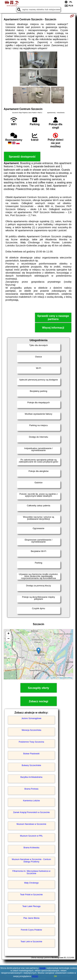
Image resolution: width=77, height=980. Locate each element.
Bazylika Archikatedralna (31, 777)
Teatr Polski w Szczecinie (31, 895)
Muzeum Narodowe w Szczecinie (31, 824)
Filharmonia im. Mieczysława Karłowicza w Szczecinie (31, 872)
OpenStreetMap (66, 678)
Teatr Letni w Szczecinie (31, 942)
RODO (35, 976)
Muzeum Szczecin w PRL (31, 836)
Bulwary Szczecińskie (31, 765)
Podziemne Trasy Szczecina (31, 742)
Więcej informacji (53, 328)
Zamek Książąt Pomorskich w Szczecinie (31, 812)
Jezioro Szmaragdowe (31, 718)
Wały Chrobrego (31, 883)
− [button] (8, 639)
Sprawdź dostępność (22, 157)
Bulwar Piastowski (31, 754)
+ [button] (8, 634)
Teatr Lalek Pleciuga (31, 906)
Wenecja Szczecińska (31, 730)
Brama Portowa (31, 789)
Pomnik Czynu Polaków (31, 930)
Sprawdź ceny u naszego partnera (53, 317)
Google (43, 968)
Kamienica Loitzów (31, 801)
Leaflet (53, 678)
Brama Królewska (31, 848)
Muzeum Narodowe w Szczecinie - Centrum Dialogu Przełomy (31, 861)
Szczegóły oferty (38, 688)
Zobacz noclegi (39, 701)
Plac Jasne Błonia (31, 918)
